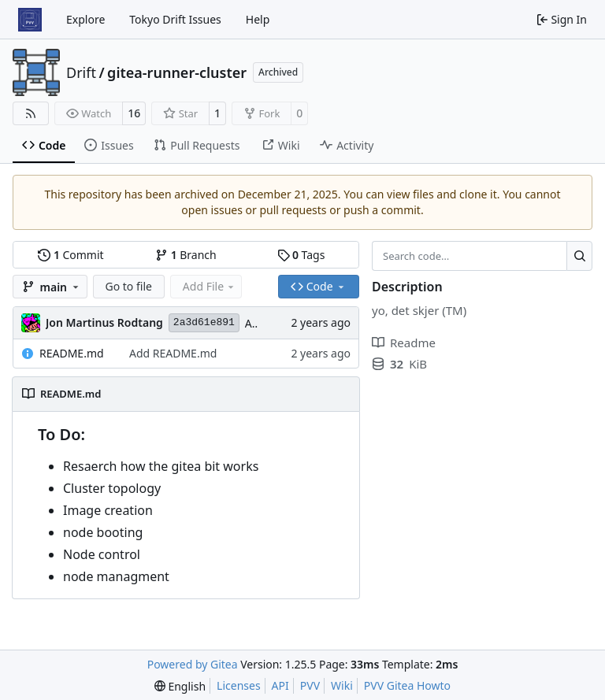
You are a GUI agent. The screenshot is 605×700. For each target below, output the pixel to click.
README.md (72, 353)
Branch (186, 255)
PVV (310, 685)
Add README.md (173, 353)
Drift (81, 72)
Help (258, 19)
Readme (404, 343)
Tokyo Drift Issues (175, 19)
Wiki (342, 685)
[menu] (180, 686)
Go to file (129, 286)
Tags (301, 255)
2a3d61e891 (204, 322)
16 (134, 113)
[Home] (30, 20)
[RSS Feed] (31, 113)
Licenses (239, 685)
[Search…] (579, 256)
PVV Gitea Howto (407, 685)
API (280, 685)
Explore (85, 19)
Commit (71, 255)
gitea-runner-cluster (177, 72)
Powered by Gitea (193, 664)
